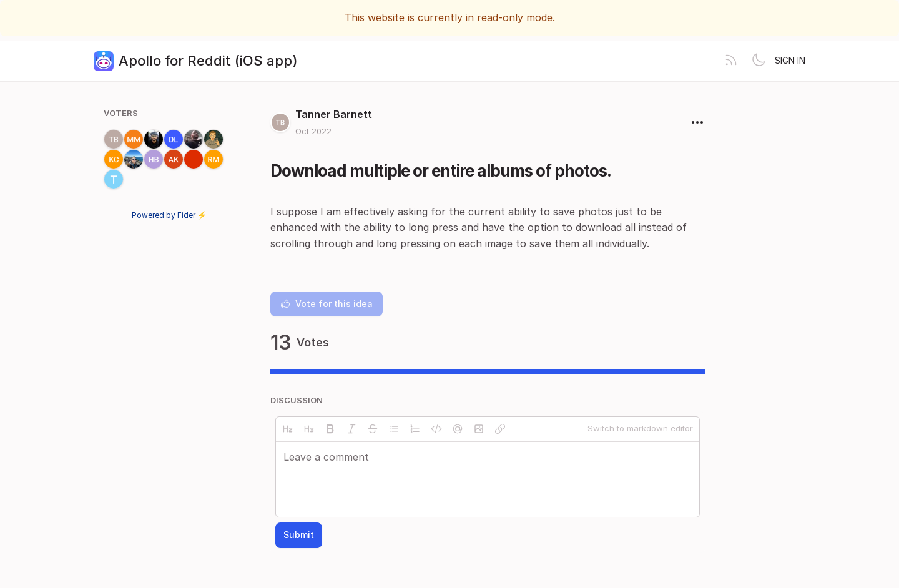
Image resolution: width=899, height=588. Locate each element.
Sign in (790, 60)
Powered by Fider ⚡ (169, 215)
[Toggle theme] (759, 61)
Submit (299, 535)
